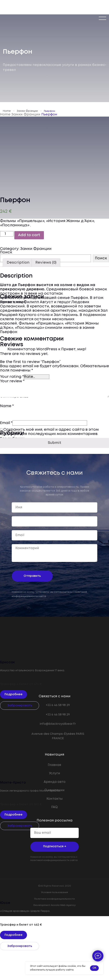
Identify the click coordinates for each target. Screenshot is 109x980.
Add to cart (29, 235)
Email (6, 423)
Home (7, 111)
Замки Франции (27, 111)
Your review (12, 381)
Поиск (6, 252)
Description (18, 263)
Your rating (12, 377)
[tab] (18, 263)
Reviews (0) (46, 263)
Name (7, 406)
